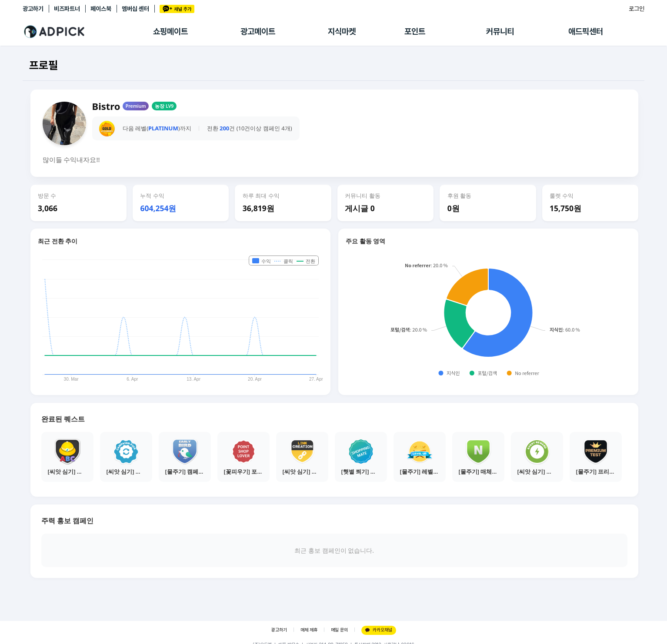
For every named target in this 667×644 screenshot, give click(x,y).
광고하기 (33, 9)
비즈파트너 (67, 9)
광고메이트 (258, 32)
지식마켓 (342, 32)
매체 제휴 (309, 630)
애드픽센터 (586, 32)
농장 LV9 (164, 106)
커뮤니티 (500, 32)
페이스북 (101, 9)
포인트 (415, 32)
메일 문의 (339, 630)
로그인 (637, 9)
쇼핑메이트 (170, 32)
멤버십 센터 (135, 9)
